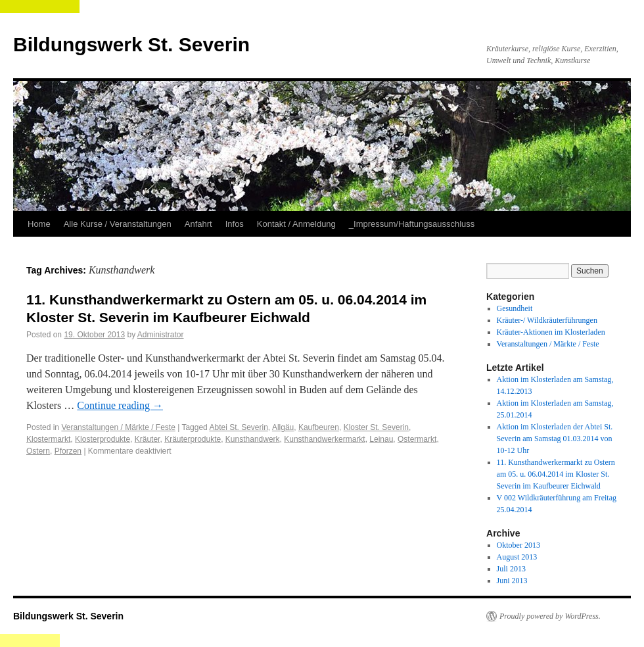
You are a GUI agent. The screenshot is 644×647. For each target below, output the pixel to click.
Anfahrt (198, 224)
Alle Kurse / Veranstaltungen (118, 224)
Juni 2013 (512, 581)
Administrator (161, 335)
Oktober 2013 (518, 545)
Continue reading (120, 405)
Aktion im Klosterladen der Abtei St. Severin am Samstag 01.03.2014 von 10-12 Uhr (555, 439)
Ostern (38, 451)
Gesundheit (515, 308)
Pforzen (68, 451)
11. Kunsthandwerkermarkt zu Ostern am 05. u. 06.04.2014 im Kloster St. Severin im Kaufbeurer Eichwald (556, 474)
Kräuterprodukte (193, 439)
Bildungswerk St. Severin (131, 44)
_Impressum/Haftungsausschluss (412, 224)
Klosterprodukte (103, 439)
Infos (235, 224)
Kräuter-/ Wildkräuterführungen (547, 320)
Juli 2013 (511, 569)
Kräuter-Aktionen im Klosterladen (551, 332)
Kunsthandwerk (253, 439)
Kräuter (148, 439)
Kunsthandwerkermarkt (324, 439)
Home (39, 224)
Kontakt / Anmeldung (296, 224)
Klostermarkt (48, 439)
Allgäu (283, 427)
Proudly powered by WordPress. (550, 616)
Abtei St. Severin (238, 427)
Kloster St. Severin (376, 427)
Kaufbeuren (319, 427)
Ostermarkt (417, 439)
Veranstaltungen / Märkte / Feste (118, 427)
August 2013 (517, 557)
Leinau (381, 439)
